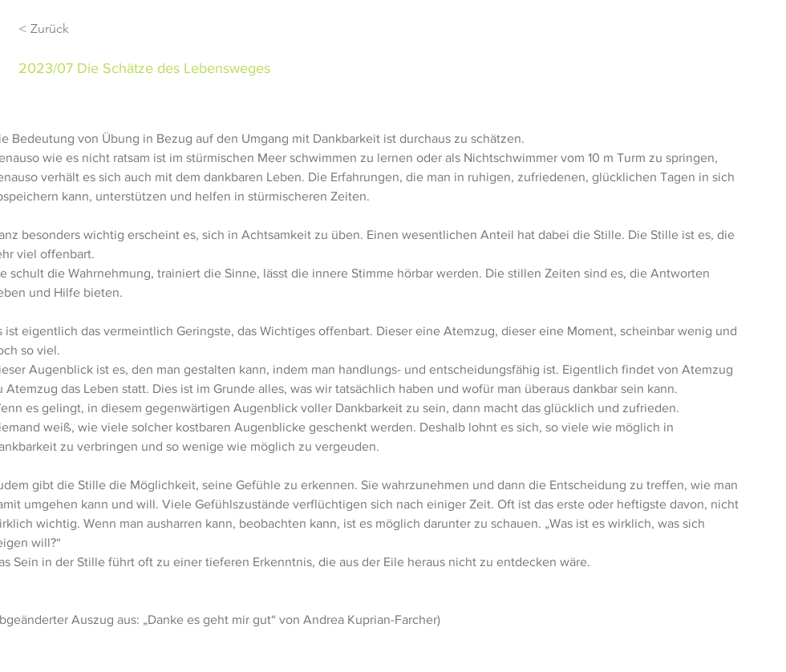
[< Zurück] (75, 29)
